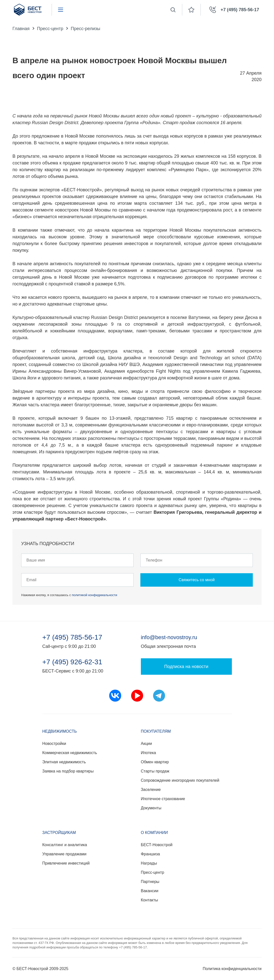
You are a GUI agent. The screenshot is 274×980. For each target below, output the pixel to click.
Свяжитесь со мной (197, 580)
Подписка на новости (186, 667)
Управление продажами (64, 854)
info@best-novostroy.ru (169, 637)
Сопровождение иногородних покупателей (180, 780)
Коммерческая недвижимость (70, 753)
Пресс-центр (50, 29)
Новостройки (54, 744)
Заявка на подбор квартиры (68, 771)
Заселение (151, 790)
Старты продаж (155, 771)
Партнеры (150, 882)
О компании (154, 833)
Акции (146, 744)
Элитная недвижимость (64, 762)
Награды (149, 863)
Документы (151, 808)
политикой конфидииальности (94, 595)
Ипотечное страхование (163, 799)
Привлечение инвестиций (66, 863)
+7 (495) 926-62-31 (72, 662)
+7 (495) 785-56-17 (72, 637)
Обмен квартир (155, 762)
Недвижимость (60, 731)
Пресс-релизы (86, 29)
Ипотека (148, 753)
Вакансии (150, 891)
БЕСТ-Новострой (157, 845)
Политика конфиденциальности (232, 969)
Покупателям (156, 731)
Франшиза (150, 854)
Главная (21, 29)
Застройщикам (59, 833)
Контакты (149, 900)
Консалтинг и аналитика (65, 845)
